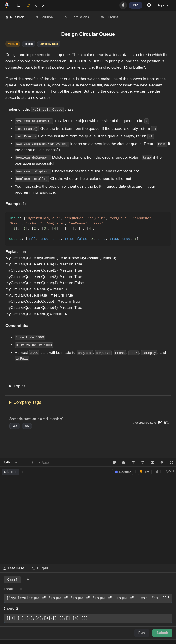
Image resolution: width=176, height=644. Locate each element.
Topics (20, 386)
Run (142, 632)
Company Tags (27, 402)
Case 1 (12, 579)
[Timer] (123, 5)
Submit (162, 632)
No (27, 426)
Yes (15, 426)
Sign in (162, 5)
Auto (44, 462)
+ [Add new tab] (22, 472)
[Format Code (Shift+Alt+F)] (133, 462)
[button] (14, 568)
